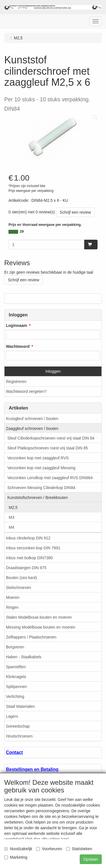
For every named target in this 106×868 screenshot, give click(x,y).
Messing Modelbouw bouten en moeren (41, 627)
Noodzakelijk (18, 849)
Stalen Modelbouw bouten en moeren (39, 617)
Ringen (12, 607)
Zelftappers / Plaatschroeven (31, 637)
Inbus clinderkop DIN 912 (28, 538)
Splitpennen (16, 687)
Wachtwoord (18, 346)
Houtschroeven (19, 736)
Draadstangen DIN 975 (26, 568)
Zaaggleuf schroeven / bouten (32, 428)
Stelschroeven (19, 588)
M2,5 (13, 507)
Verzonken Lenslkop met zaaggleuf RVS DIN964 (50, 478)
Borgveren (15, 647)
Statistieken (79, 849)
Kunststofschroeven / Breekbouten (38, 498)
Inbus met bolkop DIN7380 (29, 558)
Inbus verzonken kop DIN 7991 (33, 548)
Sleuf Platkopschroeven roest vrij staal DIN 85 (48, 448)
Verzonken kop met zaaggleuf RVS (38, 458)
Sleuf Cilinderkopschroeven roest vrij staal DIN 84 (51, 438)
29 (22, 232)
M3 (11, 517)
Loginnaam (17, 325)
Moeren (13, 597)
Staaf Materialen (20, 706)
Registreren (16, 382)
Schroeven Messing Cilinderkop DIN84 (41, 488)
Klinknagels (16, 677)
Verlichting (15, 696)
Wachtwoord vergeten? (26, 391)
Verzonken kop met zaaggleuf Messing (41, 468)
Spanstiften (16, 667)
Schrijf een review (75, 212)
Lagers (12, 716)
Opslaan (91, 859)
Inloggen (53, 371)
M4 (11, 527)
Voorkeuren (49, 849)
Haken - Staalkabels (24, 657)
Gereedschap (18, 726)
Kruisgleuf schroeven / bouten (32, 419)
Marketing (16, 857)
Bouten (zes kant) (21, 578)
